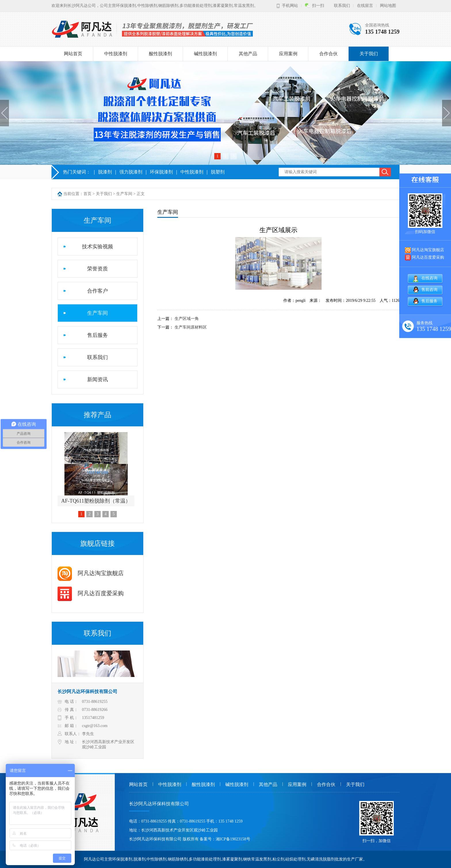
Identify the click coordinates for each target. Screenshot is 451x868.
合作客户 (98, 291)
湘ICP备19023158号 (233, 839)
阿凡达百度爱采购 (91, 593)
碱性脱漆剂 (205, 54)
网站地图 (388, 6)
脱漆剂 (105, 172)
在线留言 (365, 6)
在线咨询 (429, 278)
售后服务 (98, 335)
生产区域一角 (187, 319)
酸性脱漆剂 (160, 54)
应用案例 (288, 54)
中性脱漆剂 (116, 54)
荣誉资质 (98, 269)
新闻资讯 (98, 379)
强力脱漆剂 (131, 172)
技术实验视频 (98, 247)
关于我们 (369, 54)
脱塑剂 (218, 172)
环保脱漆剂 (161, 172)
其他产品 (248, 54)
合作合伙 (328, 54)
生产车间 (124, 194)
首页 (87, 194)
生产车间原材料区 (191, 327)
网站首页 (73, 54)
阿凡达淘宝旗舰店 (91, 573)
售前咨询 (429, 290)
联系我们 (342, 6)
